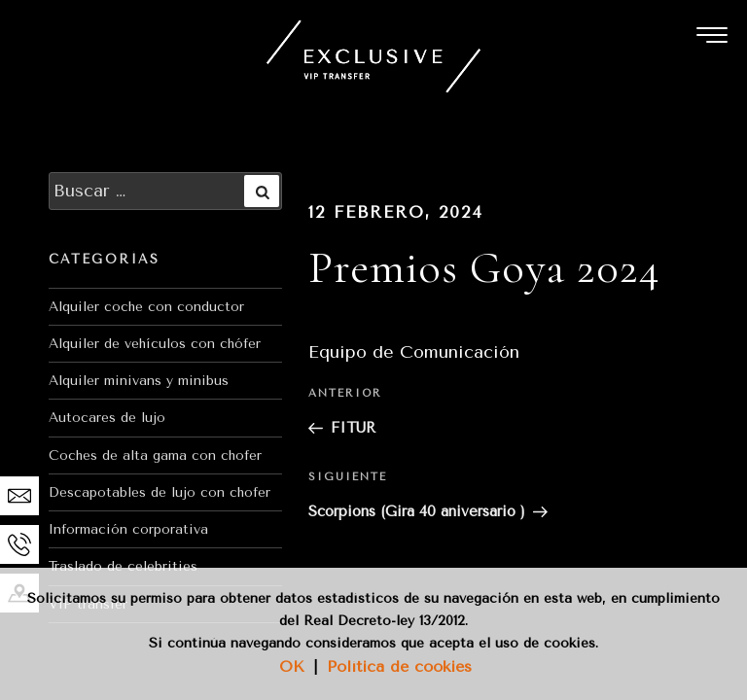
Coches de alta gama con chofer (155, 455)
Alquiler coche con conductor (146, 307)
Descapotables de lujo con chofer (160, 492)
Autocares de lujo (107, 418)
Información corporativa (128, 529)
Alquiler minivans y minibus (139, 381)
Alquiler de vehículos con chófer (155, 344)
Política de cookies (399, 666)
